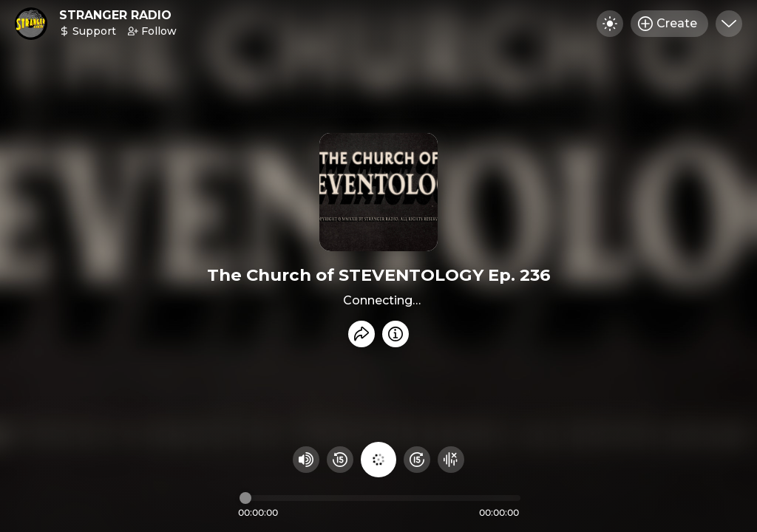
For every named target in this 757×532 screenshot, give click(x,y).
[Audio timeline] (380, 498)
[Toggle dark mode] (610, 24)
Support (88, 31)
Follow (152, 31)
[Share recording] (361, 334)
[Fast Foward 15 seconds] (417, 460)
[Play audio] (378, 460)
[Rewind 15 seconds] (340, 460)
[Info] (396, 334)
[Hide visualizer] (451, 460)
